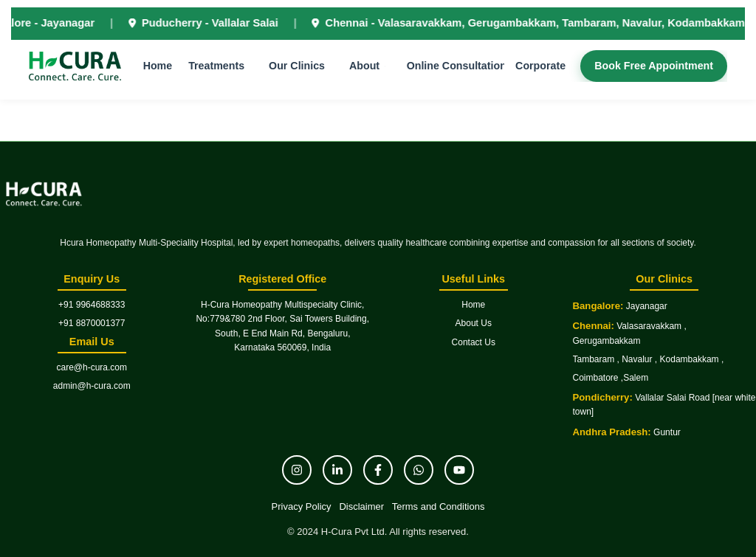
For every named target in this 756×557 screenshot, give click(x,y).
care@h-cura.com (92, 367)
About (366, 68)
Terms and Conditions (439, 506)
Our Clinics (300, 68)
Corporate (538, 68)
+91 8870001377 (92, 323)
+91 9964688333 (92, 305)
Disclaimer (361, 506)
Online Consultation (454, 68)
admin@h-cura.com (92, 386)
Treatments (221, 68)
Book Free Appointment (650, 68)
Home (164, 68)
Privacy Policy (302, 506)
